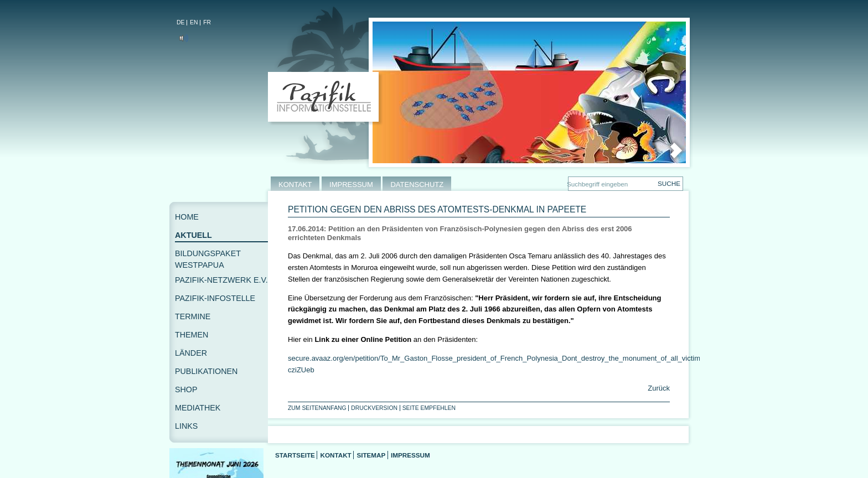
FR (207, 22)
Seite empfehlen (429, 408)
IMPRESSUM (351, 185)
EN (194, 22)
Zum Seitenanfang (317, 408)
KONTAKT (295, 185)
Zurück (658, 388)
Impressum (410, 455)
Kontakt (335, 455)
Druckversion (374, 408)
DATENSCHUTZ (417, 185)
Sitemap (371, 455)
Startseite (295, 455)
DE (180, 22)
